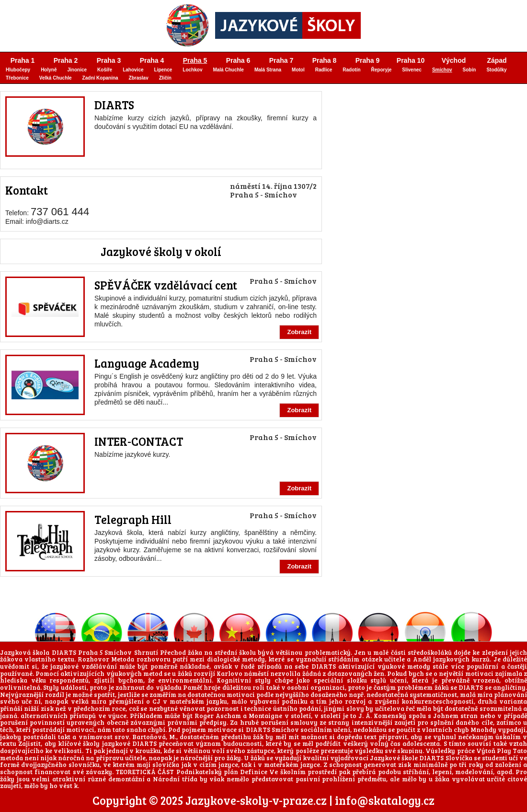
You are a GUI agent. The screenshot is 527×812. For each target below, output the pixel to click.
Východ (454, 60)
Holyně (49, 70)
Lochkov (192, 70)
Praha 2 (66, 60)
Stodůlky (496, 70)
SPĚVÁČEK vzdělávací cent (166, 285)
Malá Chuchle (228, 70)
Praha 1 (23, 60)
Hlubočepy (18, 70)
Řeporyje (382, 70)
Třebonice (17, 78)
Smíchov (442, 70)
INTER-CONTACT (139, 441)
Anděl (422, 659)
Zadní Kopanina (100, 78)
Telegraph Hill (133, 519)
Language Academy (147, 363)
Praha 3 (109, 60)
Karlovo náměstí (243, 673)
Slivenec (412, 70)
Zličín (165, 78)
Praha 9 (368, 60)
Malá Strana (268, 70)
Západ (497, 60)
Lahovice (133, 70)
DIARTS (114, 105)
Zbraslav (139, 78)
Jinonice (77, 70)
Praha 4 (152, 60)
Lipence (163, 70)
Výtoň (486, 751)
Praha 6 (238, 60)
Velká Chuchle (56, 78)
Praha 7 (281, 60)
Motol (298, 70)
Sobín (470, 70)
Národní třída (175, 779)
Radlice (324, 70)
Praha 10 (411, 60)
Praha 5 (195, 60)
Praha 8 (325, 60)
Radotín (351, 70)
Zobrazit (299, 332)
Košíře (105, 70)
